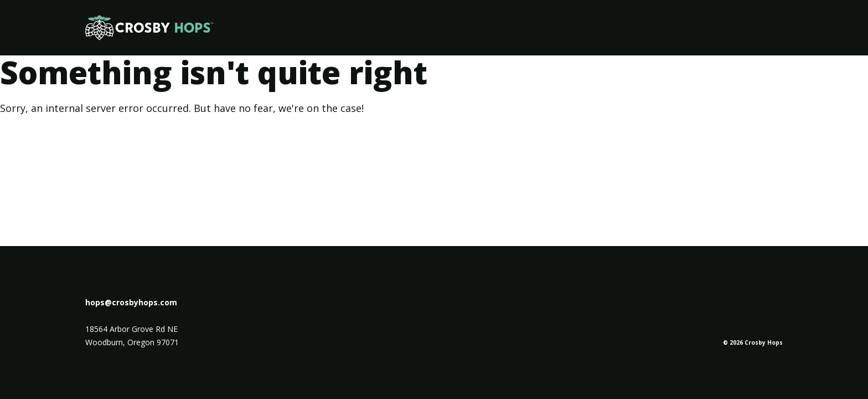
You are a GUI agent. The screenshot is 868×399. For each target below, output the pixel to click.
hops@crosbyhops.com (131, 302)
